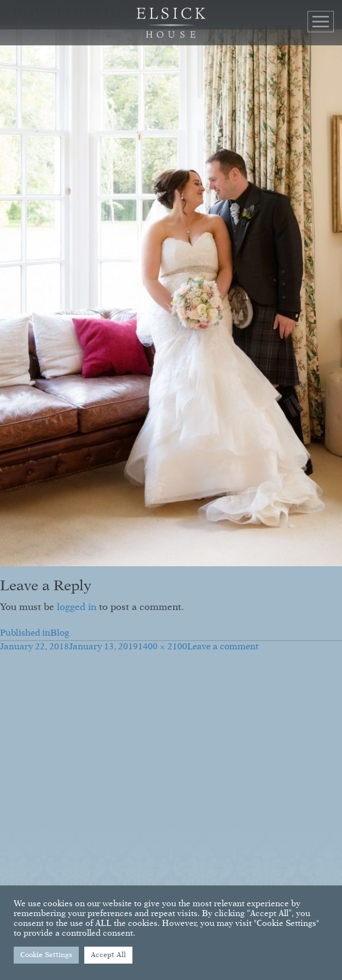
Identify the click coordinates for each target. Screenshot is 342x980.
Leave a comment (223, 647)
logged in (77, 608)
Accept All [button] (108, 955)
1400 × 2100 (163, 647)
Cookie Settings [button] (46, 955)
